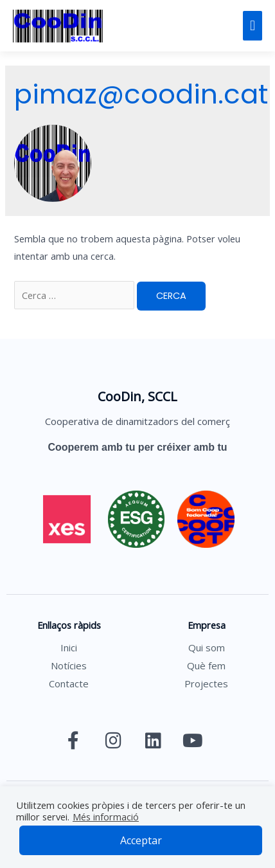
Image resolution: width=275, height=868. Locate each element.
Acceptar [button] (141, 840)
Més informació (106, 817)
